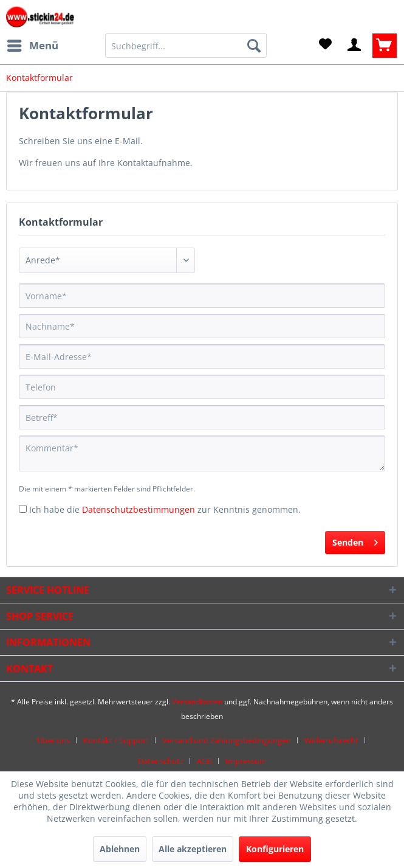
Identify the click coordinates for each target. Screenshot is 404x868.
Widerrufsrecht (331, 740)
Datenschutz (161, 761)
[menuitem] (32, 46)
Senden (355, 540)
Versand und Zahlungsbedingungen (227, 740)
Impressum (246, 761)
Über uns (53, 740)
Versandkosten (197, 702)
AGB (204, 761)
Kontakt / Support (116, 740)
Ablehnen (120, 849)
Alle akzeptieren (193, 849)
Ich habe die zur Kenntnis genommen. (165, 509)
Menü (33, 44)
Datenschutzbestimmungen (139, 509)
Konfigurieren (275, 849)
